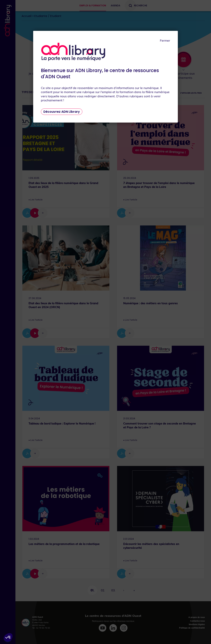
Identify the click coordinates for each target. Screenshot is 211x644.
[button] (8, 637)
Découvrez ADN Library (62, 112)
